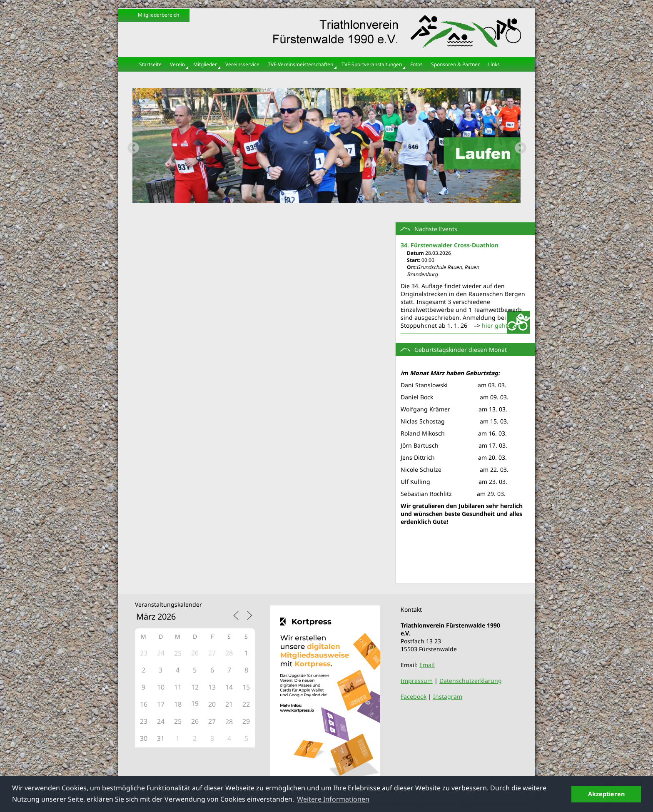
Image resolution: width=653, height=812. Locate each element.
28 (229, 722)
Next (518, 146)
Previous (131, 146)
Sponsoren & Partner (455, 64)
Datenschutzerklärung (471, 681)
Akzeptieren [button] (606, 794)
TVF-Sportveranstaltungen (372, 64)
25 (178, 653)
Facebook (414, 696)
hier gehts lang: (504, 325)
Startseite (150, 64)
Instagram (448, 696)
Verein (177, 64)
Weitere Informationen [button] (333, 799)
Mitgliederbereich (158, 15)
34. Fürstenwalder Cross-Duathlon (450, 245)
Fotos (416, 64)
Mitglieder (205, 64)
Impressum (417, 681)
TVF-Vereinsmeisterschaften (300, 64)
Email (427, 665)
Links (494, 64)
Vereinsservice (242, 64)
